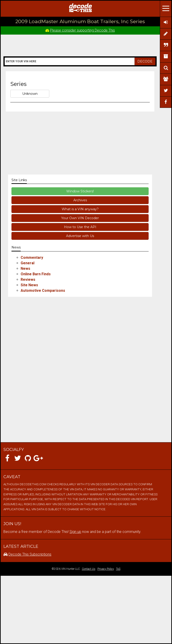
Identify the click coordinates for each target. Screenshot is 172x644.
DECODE (145, 61)
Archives (80, 200)
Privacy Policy (106, 569)
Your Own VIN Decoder (80, 218)
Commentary (32, 258)
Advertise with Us (80, 236)
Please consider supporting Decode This (82, 30)
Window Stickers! (80, 191)
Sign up (75, 532)
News (25, 269)
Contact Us (89, 569)
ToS (118, 569)
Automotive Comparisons (43, 291)
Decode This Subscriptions (30, 554)
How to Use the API (80, 227)
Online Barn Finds (36, 274)
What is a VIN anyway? (80, 209)
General (28, 263)
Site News (29, 285)
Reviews (28, 280)
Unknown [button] (30, 94)
